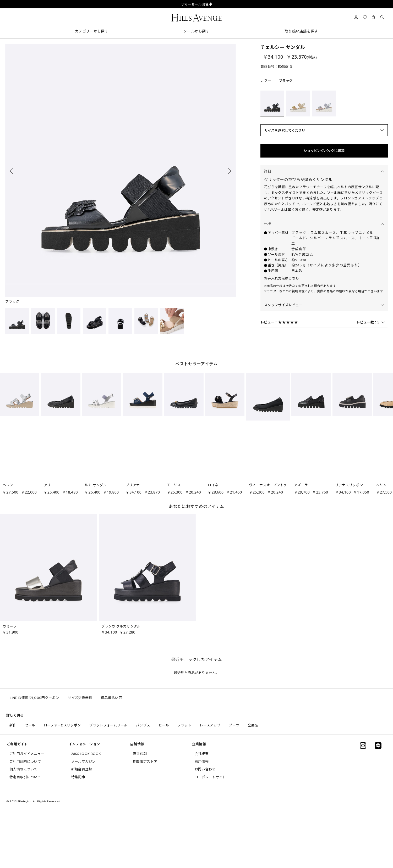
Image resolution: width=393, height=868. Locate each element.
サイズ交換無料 (92, 698)
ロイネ (213, 485)
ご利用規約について (25, 761)
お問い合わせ (205, 769)
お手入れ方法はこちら (282, 278)
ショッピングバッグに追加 (324, 151)
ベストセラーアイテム (196, 364)
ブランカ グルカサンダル (121, 626)
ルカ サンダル (96, 485)
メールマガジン (83, 761)
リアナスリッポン (349, 485)
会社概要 (202, 754)
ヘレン (8, 485)
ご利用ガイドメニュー (27, 754)
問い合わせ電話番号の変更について (196, 16)
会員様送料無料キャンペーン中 (196, 10)
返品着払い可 (123, 698)
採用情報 (202, 761)
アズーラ (301, 485)
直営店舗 (140, 754)
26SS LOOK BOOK (86, 754)
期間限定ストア (145, 761)
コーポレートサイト (210, 777)
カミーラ (10, 626)
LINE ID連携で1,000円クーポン (47, 698)
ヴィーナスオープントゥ (268, 485)
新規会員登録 (82, 769)
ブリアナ (133, 485)
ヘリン (381, 485)
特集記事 (78, 777)
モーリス (174, 485)
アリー (49, 485)
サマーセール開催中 (196, 4)
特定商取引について (25, 777)
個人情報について (23, 769)
